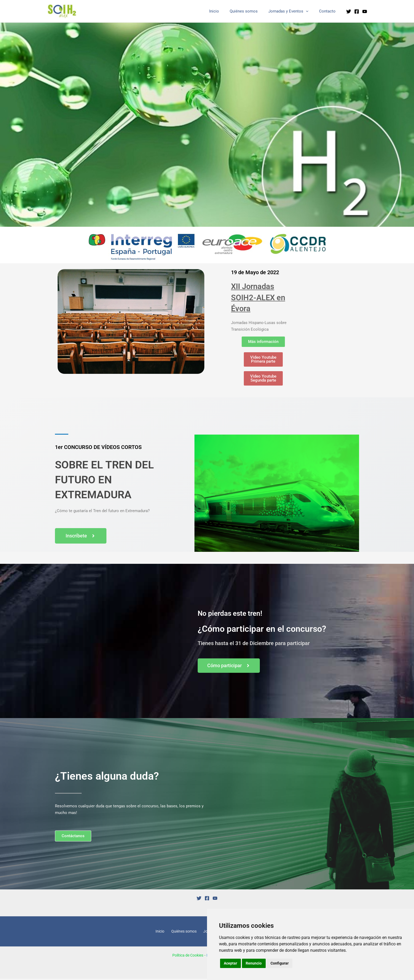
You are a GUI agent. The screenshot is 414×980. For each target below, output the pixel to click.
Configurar (280, 963)
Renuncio (254, 963)
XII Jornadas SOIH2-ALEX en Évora (261, 297)
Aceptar (231, 963)
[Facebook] (357, 11)
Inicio (223, 11)
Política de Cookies (186, 957)
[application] (310, 11)
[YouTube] (365, 11)
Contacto (329, 11)
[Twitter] (349, 11)
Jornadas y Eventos (292, 11)
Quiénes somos (250, 11)
